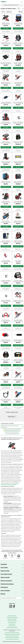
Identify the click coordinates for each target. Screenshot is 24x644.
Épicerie (3, 594)
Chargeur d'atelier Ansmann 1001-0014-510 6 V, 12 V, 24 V (18, 281)
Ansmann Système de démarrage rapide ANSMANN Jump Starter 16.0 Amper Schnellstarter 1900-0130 (6, 162)
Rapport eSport (12, 626)
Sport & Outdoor (5, 591)
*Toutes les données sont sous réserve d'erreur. (12, 641)
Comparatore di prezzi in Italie (12, 632)
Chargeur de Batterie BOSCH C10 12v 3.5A (6, 301)
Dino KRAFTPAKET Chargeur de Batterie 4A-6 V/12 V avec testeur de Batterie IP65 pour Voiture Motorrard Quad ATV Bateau (18, 321)
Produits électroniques (7, 584)
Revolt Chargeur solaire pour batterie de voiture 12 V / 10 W (6, 241)
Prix (3, 12)
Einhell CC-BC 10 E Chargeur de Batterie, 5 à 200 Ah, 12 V (6, 340)
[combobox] (13, 5)
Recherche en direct (12, 619)
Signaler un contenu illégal (12, 412)
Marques (9, 12)
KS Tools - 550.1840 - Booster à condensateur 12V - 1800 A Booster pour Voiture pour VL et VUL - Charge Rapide (6, 360)
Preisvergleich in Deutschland (12, 637)
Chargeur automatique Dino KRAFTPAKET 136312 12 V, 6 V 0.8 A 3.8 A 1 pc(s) (18, 380)
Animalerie (4, 564)
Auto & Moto (4, 568)
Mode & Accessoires (6, 581)
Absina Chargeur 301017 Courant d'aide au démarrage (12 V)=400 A (6, 142)
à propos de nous (12, 622)
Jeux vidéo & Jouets (6, 574)
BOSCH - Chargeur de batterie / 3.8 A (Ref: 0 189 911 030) (18, 123)
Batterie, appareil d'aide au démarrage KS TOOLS (18, 241)
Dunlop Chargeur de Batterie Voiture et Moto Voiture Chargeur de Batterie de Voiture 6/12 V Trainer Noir (18, 222)
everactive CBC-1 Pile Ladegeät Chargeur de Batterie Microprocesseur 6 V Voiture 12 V (18, 301)
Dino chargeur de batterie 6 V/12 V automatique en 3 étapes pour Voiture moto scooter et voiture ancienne (18, 83)
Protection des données (12, 617)
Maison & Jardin (5, 577)
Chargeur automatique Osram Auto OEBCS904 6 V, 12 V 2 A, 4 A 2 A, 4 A (6, 380)
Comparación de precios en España (12, 634)
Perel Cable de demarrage (18, 261)
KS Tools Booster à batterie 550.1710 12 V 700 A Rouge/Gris (18, 202)
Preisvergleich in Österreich (12, 636)
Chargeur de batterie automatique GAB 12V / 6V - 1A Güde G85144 (6, 103)
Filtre (21, 12)
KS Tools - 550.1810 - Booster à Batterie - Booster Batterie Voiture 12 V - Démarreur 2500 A (18, 63)
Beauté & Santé (5, 571)
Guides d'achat (12, 624)
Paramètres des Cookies (12, 627)
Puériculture (4, 587)
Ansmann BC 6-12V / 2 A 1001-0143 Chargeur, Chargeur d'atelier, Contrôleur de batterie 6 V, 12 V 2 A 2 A (6, 43)
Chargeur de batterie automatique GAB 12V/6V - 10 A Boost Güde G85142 (18, 24)
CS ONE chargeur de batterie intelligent (18, 340)
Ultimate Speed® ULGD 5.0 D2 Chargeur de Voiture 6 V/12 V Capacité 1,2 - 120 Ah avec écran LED (6, 261)
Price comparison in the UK (12, 639)
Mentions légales (12, 616)
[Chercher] (2, 5)
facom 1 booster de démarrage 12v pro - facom (18, 182)
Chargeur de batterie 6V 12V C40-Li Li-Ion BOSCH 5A (6, 281)
